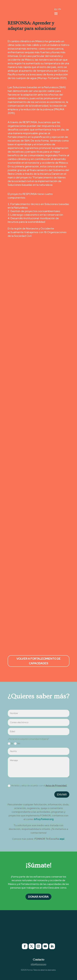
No (17, 743)
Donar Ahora (38, 897)
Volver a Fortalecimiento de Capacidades (38, 661)
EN (60, 9)
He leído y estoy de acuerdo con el (37, 786)
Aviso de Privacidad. (56, 786)
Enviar (62, 795)
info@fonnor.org (44, 819)
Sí (10, 743)
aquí (62, 839)
